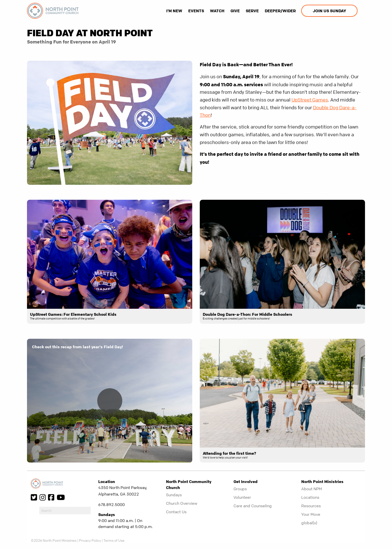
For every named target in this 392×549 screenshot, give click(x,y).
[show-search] (362, 11)
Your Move (311, 514)
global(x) (309, 523)
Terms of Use (114, 540)
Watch (217, 11)
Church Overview (182, 503)
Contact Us (176, 512)
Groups (240, 489)
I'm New (174, 11)
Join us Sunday (329, 11)
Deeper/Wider (280, 11)
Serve (252, 11)
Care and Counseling (253, 506)
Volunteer (242, 497)
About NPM (312, 489)
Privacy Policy (90, 540)
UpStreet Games (310, 100)
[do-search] (65, 510)
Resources (311, 506)
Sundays (174, 495)
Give (235, 11)
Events (196, 11)
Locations (310, 497)
